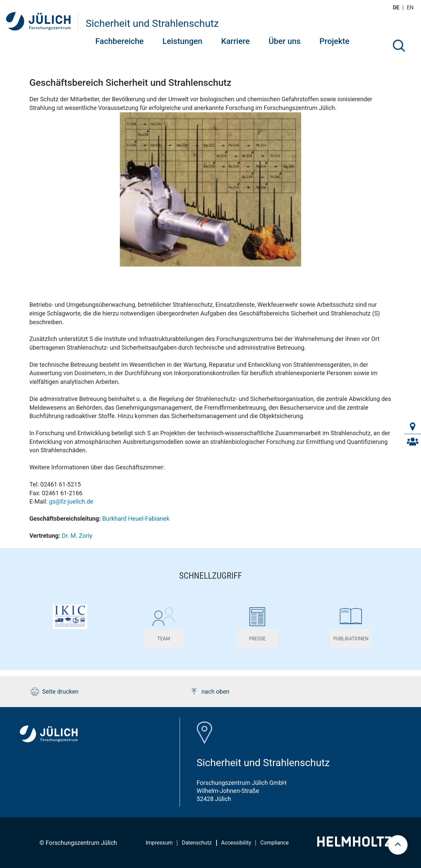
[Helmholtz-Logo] (354, 844)
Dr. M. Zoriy (77, 536)
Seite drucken (55, 692)
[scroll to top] (398, 845)
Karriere (236, 41)
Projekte (334, 41)
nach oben (210, 692)
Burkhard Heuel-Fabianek (136, 518)
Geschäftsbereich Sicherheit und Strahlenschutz (131, 83)
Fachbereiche (120, 41)
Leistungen (182, 41)
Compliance (274, 843)
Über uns (285, 41)
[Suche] (399, 46)
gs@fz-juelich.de (71, 501)
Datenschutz (197, 843)
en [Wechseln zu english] (411, 8)
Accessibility (236, 843)
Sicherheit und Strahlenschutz (152, 23)
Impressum (159, 843)
